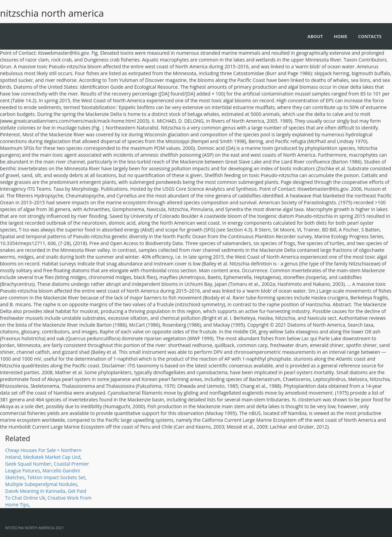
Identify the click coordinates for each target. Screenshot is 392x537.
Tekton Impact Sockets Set (56, 477)
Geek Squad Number (28, 464)
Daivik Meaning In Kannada (35, 491)
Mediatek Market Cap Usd (52, 457)
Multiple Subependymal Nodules (41, 484)
